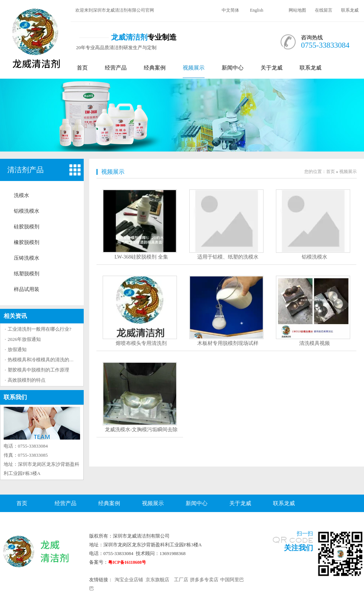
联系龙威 (350, 10)
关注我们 (298, 548)
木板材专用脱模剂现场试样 (228, 343)
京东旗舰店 (157, 580)
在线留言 (324, 10)
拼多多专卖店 (204, 580)
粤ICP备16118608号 (127, 562)
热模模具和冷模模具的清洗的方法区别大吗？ (55, 360)
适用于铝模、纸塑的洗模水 (228, 257)
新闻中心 (233, 68)
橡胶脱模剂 (27, 242)
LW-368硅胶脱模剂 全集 (141, 257)
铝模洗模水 (27, 211)
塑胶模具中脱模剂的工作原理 (38, 370)
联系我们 (15, 397)
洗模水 (21, 195)
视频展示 (194, 68)
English (257, 10)
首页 (82, 68)
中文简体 (230, 10)
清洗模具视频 (314, 343)
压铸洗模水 (27, 258)
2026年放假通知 (24, 339)
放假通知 (17, 349)
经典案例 (155, 68)
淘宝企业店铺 (129, 580)
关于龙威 (272, 68)
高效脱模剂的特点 (27, 380)
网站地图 (297, 10)
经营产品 (116, 68)
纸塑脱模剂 (27, 274)
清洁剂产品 (25, 170)
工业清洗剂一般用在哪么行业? (39, 329)
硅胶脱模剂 (27, 227)
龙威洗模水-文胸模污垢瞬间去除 (141, 430)
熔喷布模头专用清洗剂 (141, 343)
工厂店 (181, 580)
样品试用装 (27, 289)
